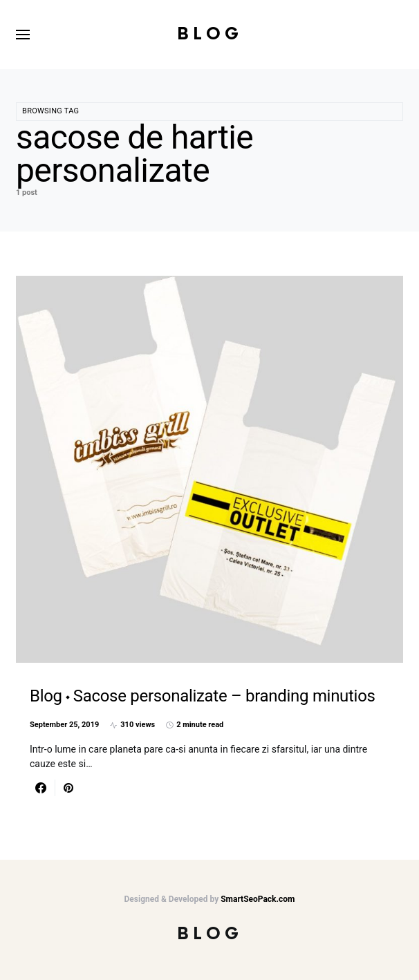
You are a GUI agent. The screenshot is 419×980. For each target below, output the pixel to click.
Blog (210, 34)
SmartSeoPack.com (258, 899)
